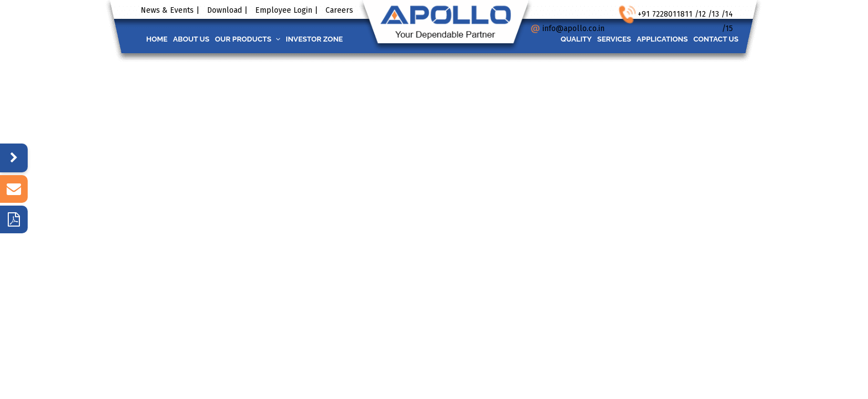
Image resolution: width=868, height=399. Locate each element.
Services (600, 39)
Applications (654, 39)
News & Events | (170, 10)
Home (160, 39)
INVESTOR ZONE (334, 39)
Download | (227, 10)
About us (200, 39)
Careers (339, 10)
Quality (557, 39)
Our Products (261, 39)
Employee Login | (286, 10)
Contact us (713, 39)
